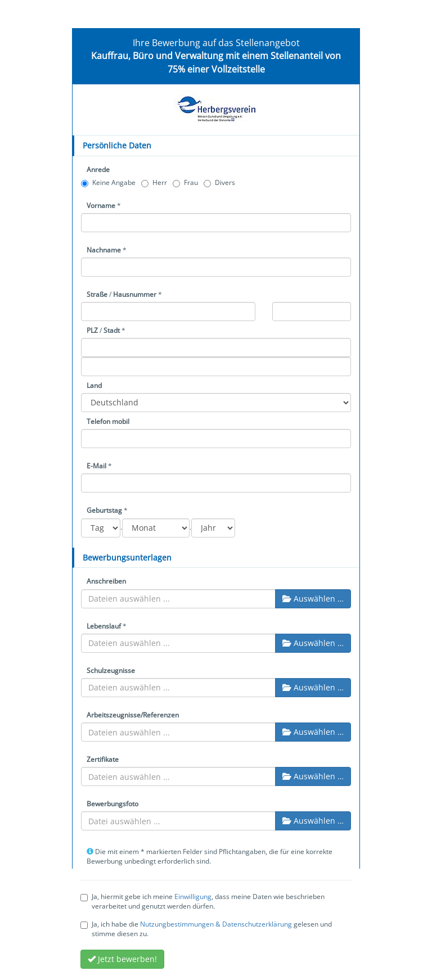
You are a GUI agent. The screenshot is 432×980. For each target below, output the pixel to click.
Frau (185, 182)
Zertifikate (103, 759)
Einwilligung (193, 897)
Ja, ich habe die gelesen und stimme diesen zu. (206, 929)
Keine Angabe (108, 182)
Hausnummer (135, 294)
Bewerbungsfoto (112, 804)
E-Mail (96, 466)
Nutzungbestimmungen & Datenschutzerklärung (216, 924)
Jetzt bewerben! (122, 959)
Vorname (101, 206)
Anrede (98, 170)
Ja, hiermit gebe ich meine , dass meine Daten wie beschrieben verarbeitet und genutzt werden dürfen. (202, 901)
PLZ (92, 330)
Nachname (104, 250)
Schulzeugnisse (111, 670)
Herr (154, 182)
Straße (97, 294)
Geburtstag (104, 510)
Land (94, 385)
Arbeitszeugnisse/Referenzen (133, 715)
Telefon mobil (108, 421)
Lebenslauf (104, 626)
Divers (219, 182)
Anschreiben (106, 581)
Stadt (112, 330)
